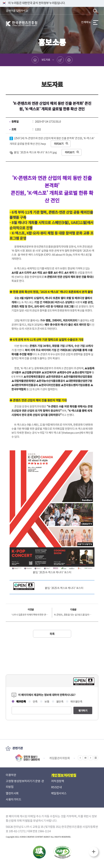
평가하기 (83, 711)
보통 (47, 702)
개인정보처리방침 (64, 775)
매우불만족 (76, 702)
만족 (35, 702)
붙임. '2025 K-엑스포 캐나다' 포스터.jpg (35, 152)
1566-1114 (44, 831)
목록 (52, 634)
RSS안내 (56, 787)
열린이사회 (12, 793)
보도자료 (46, 60)
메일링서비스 (59, 793)
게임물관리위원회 (60, 758)
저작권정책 (58, 781)
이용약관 (11, 775)
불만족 (60, 702)
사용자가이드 (13, 799)
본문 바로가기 (0, 0)
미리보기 (59, 144)
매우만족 (21, 701)
